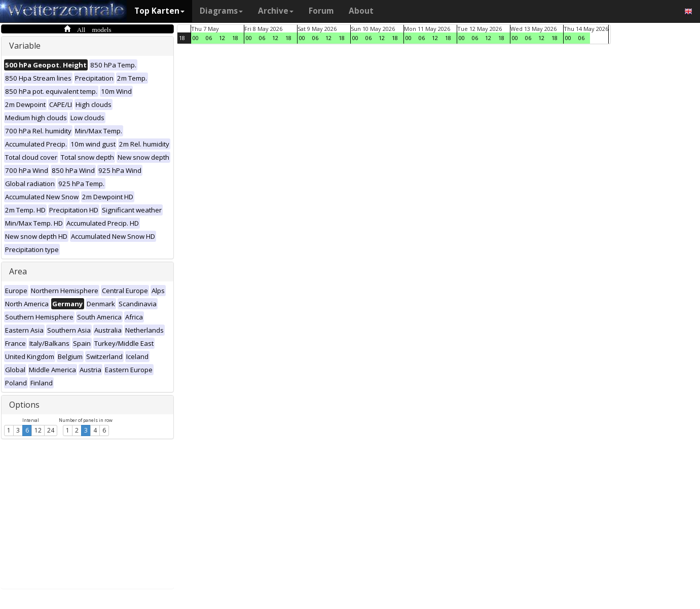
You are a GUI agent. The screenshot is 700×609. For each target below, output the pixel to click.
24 (51, 430)
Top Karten (159, 11)
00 (196, 38)
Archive (276, 11)
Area (18, 271)
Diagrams (221, 11)
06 (209, 38)
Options (24, 405)
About (361, 11)
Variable (25, 46)
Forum (321, 11)
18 (182, 38)
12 (38, 430)
